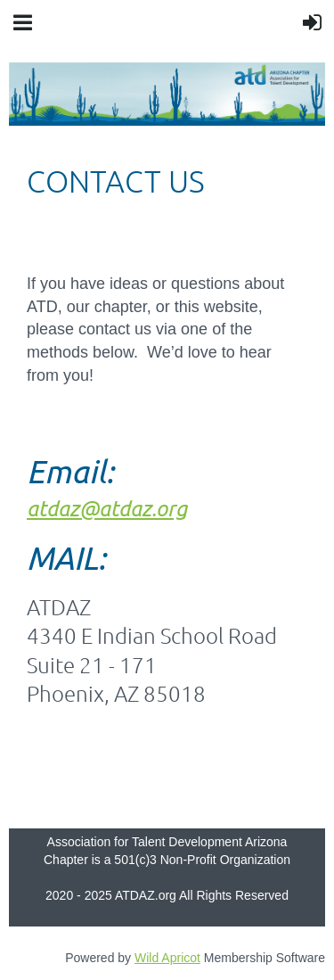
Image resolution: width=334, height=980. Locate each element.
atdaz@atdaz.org (107, 508)
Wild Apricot (167, 958)
